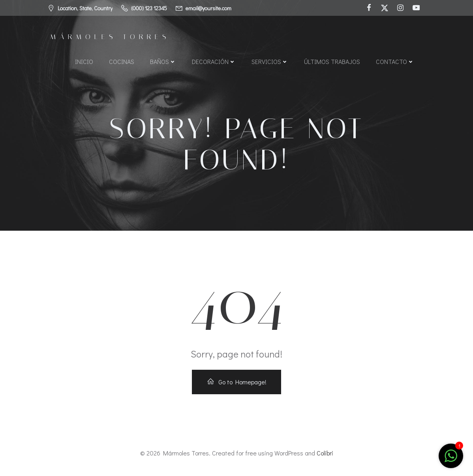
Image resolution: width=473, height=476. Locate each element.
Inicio (84, 61)
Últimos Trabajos (332, 61)
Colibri (325, 453)
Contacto (395, 61)
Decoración (214, 61)
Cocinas (122, 61)
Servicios (270, 61)
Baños (163, 61)
